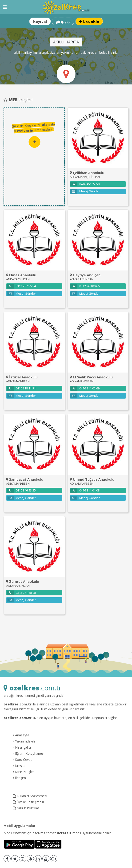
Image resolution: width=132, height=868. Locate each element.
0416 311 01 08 (85, 491)
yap (63, 21)
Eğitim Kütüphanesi (29, 753)
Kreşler (19, 766)
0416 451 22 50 (85, 184)
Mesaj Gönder (85, 191)
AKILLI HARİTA (66, 42)
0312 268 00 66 (85, 286)
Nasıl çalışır (22, 747)
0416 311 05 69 (85, 388)
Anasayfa (21, 735)
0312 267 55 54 (21, 286)
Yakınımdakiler (25, 741)
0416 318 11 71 (21, 388)
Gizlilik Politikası (27, 808)
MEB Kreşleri (24, 772)
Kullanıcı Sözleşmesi (30, 796)
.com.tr (32, 688)
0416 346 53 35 (21, 491)
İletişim (19, 778)
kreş (89, 21)
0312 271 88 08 (21, 593)
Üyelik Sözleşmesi (28, 802)
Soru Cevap (23, 759)
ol (40, 21)
